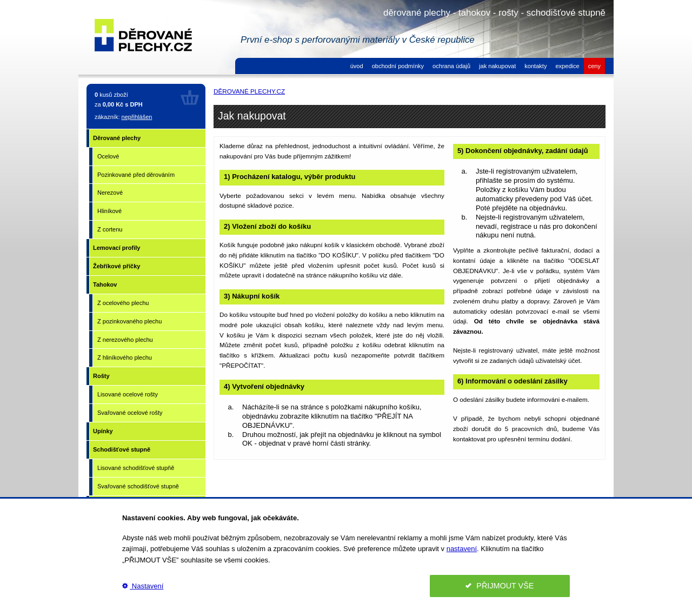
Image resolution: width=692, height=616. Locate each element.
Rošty (101, 376)
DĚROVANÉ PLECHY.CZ (249, 91)
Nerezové (110, 193)
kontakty (535, 66)
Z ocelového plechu (123, 303)
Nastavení (143, 586)
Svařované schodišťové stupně (138, 486)
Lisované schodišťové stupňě (136, 468)
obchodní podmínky (398, 66)
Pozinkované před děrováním (136, 175)
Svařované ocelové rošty (130, 413)
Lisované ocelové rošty (128, 394)
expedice (567, 66)
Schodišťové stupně (122, 449)
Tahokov (105, 284)
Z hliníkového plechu (125, 357)
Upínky (103, 431)
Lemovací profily (117, 248)
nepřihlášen (137, 117)
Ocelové (108, 156)
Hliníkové (109, 211)
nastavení (462, 549)
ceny (594, 66)
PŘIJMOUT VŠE (500, 586)
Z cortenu (110, 229)
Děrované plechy (117, 138)
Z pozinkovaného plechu (129, 321)
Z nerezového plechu (125, 340)
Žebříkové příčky (117, 266)
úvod (357, 66)
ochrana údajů (451, 66)
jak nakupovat (497, 66)
